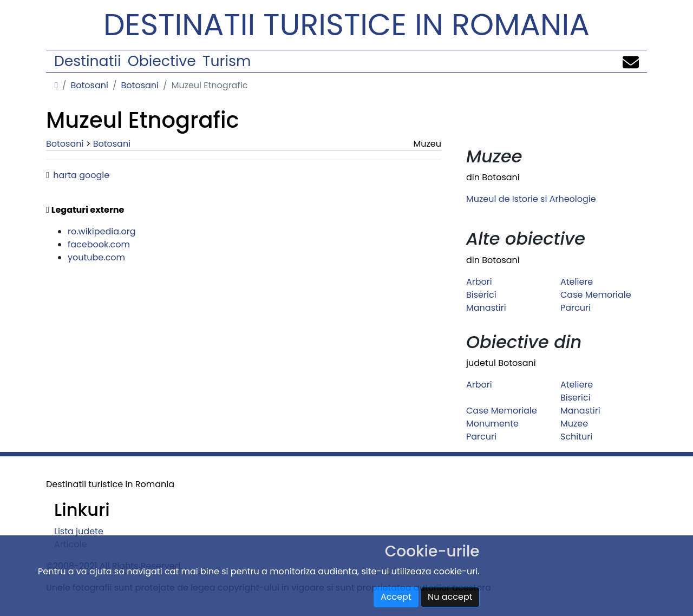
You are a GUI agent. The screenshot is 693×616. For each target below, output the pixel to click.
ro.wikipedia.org (102, 231)
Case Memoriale (596, 295)
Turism (227, 61)
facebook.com (99, 244)
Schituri (576, 437)
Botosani (89, 85)
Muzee (574, 424)
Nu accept (450, 597)
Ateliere (577, 282)
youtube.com (96, 257)
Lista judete (79, 531)
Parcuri (576, 308)
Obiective (162, 61)
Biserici (481, 295)
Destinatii (87, 61)
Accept (396, 597)
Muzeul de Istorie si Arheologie (531, 199)
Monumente (492, 424)
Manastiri (486, 308)
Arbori (479, 282)
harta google (81, 175)
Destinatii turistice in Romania (346, 25)
